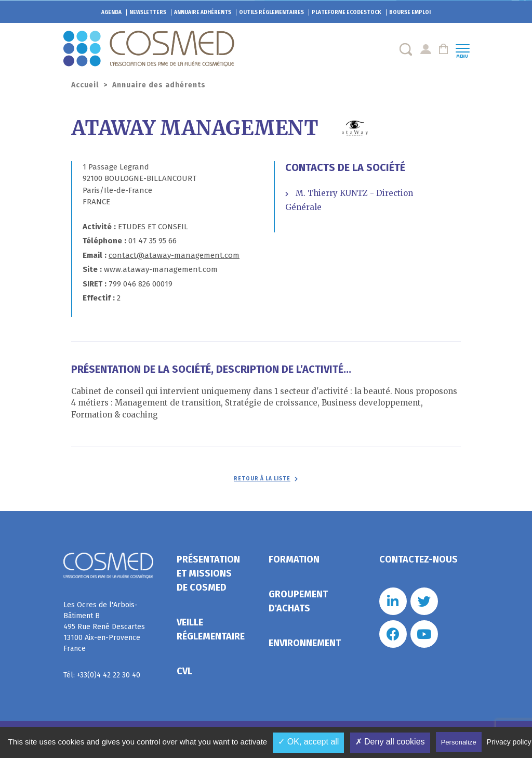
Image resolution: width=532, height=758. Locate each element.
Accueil (85, 85)
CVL (184, 671)
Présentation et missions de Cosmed (208, 573)
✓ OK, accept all (308, 742)
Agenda (111, 12)
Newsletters (148, 12)
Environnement (305, 643)
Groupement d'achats (298, 601)
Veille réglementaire (211, 629)
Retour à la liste (262, 479)
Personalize (459, 742)
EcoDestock (347, 12)
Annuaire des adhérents (159, 85)
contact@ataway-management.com (174, 255)
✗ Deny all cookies (390, 742)
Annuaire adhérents (203, 12)
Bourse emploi (410, 12)
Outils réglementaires (271, 12)
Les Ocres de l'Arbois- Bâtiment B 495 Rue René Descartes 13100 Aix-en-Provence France (104, 627)
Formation (294, 559)
